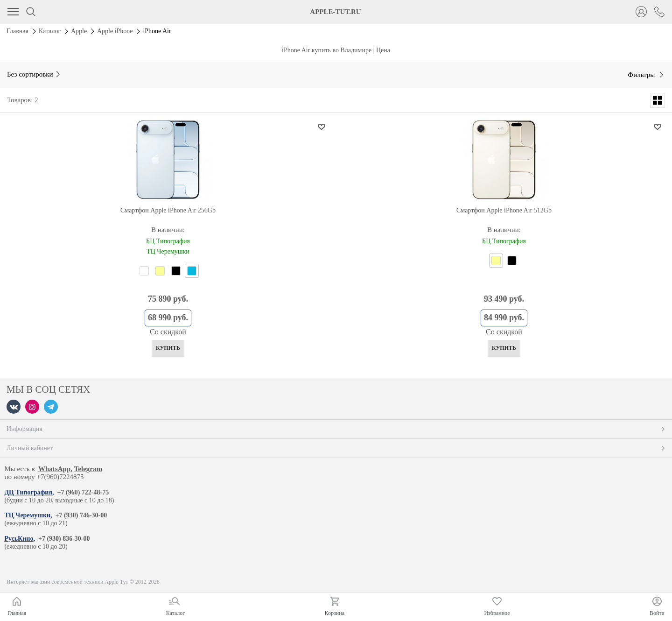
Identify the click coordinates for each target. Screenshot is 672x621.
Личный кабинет (336, 448)
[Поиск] (31, 12)
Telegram (88, 469)
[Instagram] (32, 407)
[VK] (14, 407)
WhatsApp (54, 469)
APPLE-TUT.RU (335, 12)
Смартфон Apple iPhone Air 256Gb (168, 210)
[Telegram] (51, 407)
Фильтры (642, 75)
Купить (168, 348)
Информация (336, 429)
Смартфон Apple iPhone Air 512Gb (504, 210)
